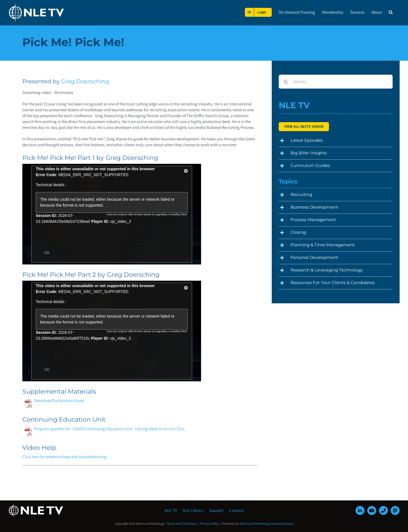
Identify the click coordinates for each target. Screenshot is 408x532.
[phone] (383, 510)
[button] (391, 12)
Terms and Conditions (182, 523)
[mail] (395, 510)
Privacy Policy (210, 523)
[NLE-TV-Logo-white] (36, 505)
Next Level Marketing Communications (267, 523)
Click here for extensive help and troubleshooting (65, 457)
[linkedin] (360, 510)
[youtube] (372, 510)
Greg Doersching (85, 81)
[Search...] (336, 82)
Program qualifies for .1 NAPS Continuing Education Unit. (78, 429)
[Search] (286, 82)
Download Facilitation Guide (54, 400)
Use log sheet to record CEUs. (160, 429)
